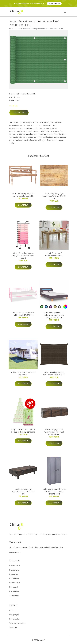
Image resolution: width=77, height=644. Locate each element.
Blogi (11, 610)
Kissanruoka (14, 578)
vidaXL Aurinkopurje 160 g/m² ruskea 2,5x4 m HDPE (54, 374)
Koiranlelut (14, 587)
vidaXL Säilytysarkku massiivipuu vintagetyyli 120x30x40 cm (54, 432)
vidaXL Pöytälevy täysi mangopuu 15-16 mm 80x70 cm (54, 196)
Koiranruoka (14, 591)
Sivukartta (13, 627)
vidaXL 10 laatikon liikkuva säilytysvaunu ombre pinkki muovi (23, 256)
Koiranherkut (15, 583)
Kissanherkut (15, 566)
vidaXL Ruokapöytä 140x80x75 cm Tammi (54, 254)
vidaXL (33, 94)
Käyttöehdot (14, 619)
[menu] (65, 12)
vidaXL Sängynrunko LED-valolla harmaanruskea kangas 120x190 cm (54, 315)
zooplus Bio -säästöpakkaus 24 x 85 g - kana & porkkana (23, 431)
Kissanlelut (14, 574)
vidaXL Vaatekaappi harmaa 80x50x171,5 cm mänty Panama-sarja (54, 491)
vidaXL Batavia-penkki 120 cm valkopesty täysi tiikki (23, 195)
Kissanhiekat (14, 570)
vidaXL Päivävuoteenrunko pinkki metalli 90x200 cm (23, 314)
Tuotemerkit (24, 94)
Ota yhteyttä (14, 615)
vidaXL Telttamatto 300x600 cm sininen (23, 374)
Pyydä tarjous (54, 4)
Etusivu (12, 29)
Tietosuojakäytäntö (17, 623)
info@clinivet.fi (15, 553)
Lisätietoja (19, 113)
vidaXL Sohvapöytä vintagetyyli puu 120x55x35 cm (23, 491)
